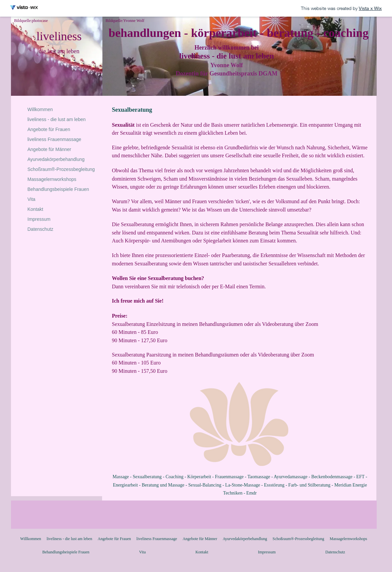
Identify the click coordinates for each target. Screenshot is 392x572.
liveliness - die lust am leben (57, 119)
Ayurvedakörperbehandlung (56, 159)
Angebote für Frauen (49, 129)
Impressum (39, 219)
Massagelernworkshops (52, 179)
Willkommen (40, 109)
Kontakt (35, 209)
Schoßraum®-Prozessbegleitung (61, 169)
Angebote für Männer (50, 149)
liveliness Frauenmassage (55, 139)
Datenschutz (41, 229)
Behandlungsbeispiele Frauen (58, 189)
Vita (32, 199)
